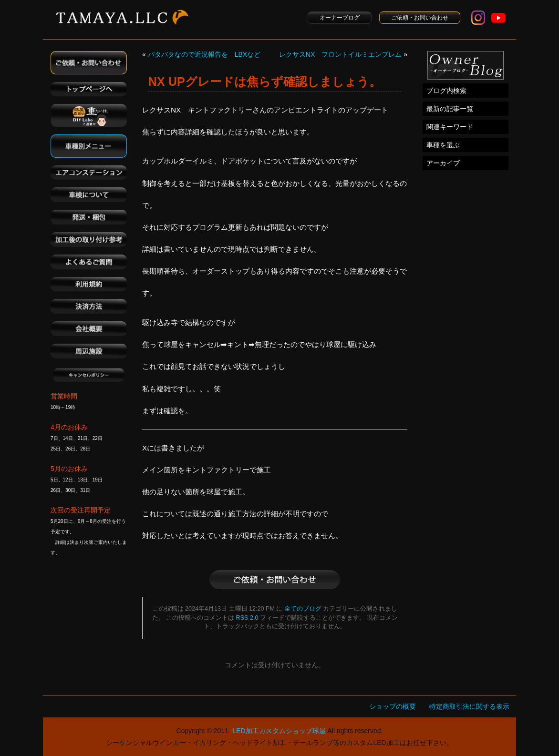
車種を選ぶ (443, 145)
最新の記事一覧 (450, 109)
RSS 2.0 (247, 618)
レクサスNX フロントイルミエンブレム (340, 54)
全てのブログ (303, 609)
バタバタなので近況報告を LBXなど (204, 54)
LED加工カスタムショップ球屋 (279, 731)
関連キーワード (450, 127)
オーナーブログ (340, 18)
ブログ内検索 (446, 91)
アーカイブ (443, 163)
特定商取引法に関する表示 (469, 706)
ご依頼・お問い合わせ (420, 18)
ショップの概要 (393, 706)
